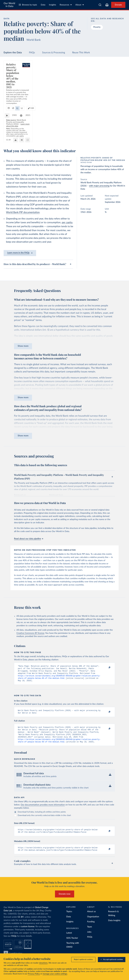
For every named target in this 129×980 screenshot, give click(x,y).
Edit (110, 76)
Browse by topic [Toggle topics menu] (28, 5)
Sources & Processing (54, 53)
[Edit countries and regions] (109, 76)
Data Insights (114, 927)
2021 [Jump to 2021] (119, 127)
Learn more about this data (75, 133)
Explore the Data (13, 53)
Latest (69, 939)
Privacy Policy (34, 974)
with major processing (99, 186)
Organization (93, 923)
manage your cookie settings (55, 974)
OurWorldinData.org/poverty (106, 133)
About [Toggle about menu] (80, 5)
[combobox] (100, 5)
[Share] (114, 137)
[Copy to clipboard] (106, 668)
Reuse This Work (81, 53)
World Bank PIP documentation (23, 212)
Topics (69, 918)
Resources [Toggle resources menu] (66, 5)
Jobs (89, 938)
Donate (118, 5)
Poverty (97, 27)
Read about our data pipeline (29, 539)
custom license (28, 933)
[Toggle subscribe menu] (107, 5)
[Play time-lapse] (9, 128)
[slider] (23, 128)
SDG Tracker (72, 944)
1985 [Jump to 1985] (16, 127)
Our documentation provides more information (43, 810)
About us (91, 918)
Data (43, 5)
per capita (67, 222)
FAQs (32, 53)
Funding (91, 928)
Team (90, 933)
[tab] (13, 76)
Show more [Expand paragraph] (23, 346)
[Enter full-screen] (120, 137)
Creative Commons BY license (30, 633)
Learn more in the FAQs (20, 253)
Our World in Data (9, 5)
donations (43, 963)
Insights (52, 5)
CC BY (120, 133)
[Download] (108, 137)
